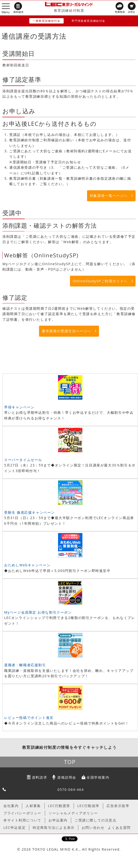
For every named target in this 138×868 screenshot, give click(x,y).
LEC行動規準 (88, 806)
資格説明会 (67, 777)
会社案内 (11, 806)
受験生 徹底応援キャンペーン (30, 512)
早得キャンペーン (19, 407)
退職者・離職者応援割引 (25, 665)
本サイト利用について (22, 820)
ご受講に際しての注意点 (96, 820)
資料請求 (39, 777)
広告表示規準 (118, 806)
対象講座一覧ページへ (109, 196)
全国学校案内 (98, 777)
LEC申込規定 (15, 827)
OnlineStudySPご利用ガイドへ (100, 281)
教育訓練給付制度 (69, 10)
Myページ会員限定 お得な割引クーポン (38, 612)
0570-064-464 (71, 790)
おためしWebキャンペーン (27, 565)
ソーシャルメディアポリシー (73, 813)
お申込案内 (58, 820)
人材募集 (33, 806)
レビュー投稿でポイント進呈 (29, 718)
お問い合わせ (93, 827)
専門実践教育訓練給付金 (88, 21)
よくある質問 (119, 827)
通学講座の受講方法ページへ (66, 331)
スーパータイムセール (23, 460)
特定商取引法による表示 (54, 827)
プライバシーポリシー (22, 813)
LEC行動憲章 (59, 806)
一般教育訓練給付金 (46, 21)
